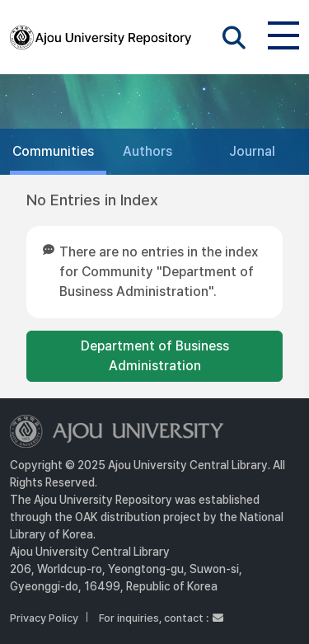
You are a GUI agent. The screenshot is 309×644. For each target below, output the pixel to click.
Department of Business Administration (155, 356)
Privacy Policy (44, 618)
